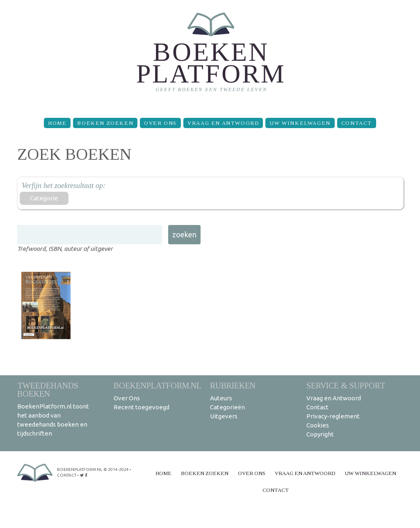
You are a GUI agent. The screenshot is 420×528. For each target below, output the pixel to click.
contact (67, 475)
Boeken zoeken (105, 123)
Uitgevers (224, 416)
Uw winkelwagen (300, 123)
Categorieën (227, 407)
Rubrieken (233, 385)
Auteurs (221, 398)
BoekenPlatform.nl (157, 385)
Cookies (318, 425)
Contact (357, 123)
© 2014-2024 (116, 469)
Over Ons (160, 123)
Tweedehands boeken (48, 389)
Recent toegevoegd (142, 407)
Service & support (346, 385)
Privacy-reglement (333, 416)
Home (57, 123)
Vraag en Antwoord (223, 123)
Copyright (320, 434)
